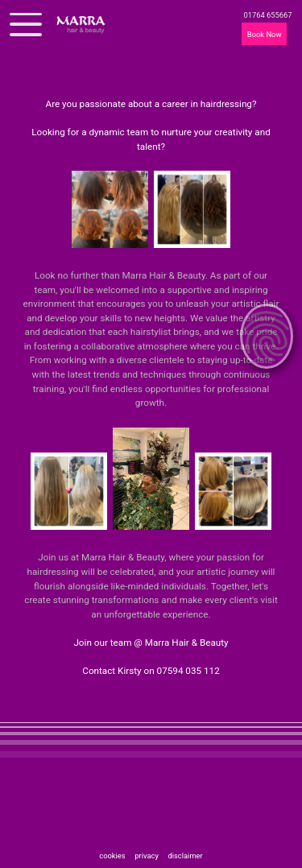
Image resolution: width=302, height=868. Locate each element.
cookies (113, 856)
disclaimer (186, 856)
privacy (147, 856)
